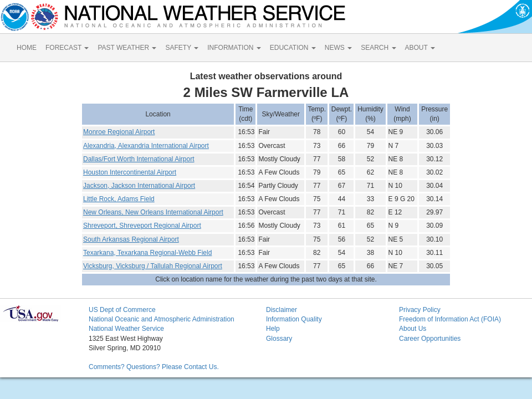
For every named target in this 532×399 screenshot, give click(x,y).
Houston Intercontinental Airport (130, 172)
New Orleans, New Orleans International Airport (153, 212)
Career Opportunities (430, 339)
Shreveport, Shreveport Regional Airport (142, 226)
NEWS (338, 48)
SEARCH (378, 48)
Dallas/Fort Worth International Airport (139, 159)
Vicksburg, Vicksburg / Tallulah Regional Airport (153, 266)
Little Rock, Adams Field (119, 199)
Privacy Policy (420, 310)
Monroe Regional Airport (119, 132)
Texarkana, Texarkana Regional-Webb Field (147, 253)
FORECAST (67, 48)
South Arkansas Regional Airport (131, 239)
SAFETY (182, 48)
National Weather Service (126, 329)
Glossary (279, 339)
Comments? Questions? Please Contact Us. (154, 367)
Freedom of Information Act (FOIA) (450, 319)
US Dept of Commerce (122, 310)
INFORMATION (234, 48)
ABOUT (420, 48)
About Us (413, 329)
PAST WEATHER (127, 48)
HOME (27, 48)
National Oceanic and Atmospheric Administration (162, 319)
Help (273, 329)
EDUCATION (293, 48)
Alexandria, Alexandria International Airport (146, 146)
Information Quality (294, 319)
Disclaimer (282, 310)
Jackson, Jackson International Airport (139, 186)
